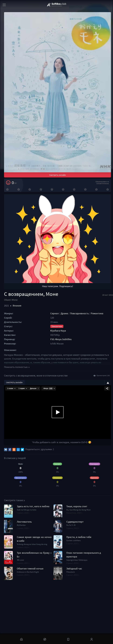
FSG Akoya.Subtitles (61, 339)
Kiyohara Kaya (58, 331)
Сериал (54, 313)
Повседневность (79, 313)
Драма (64, 313)
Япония (17, 306)
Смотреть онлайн (58, 175)
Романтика (97, 313)
